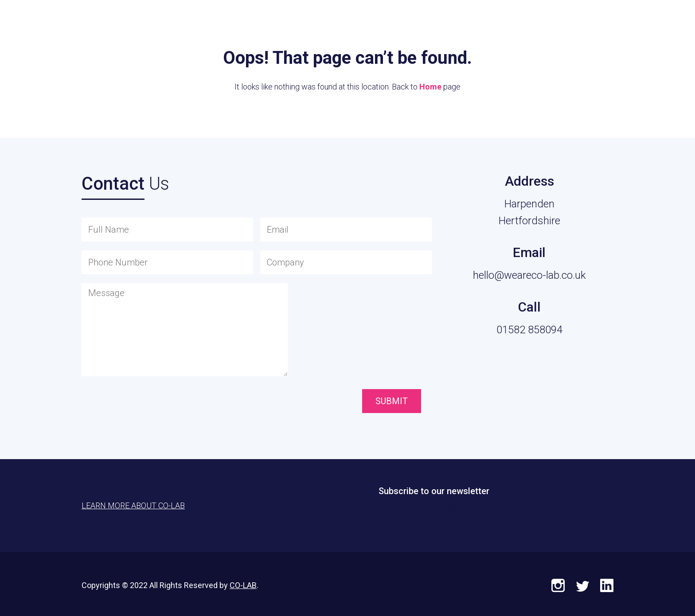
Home (430, 87)
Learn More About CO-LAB (133, 505)
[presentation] (310, 402)
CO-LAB (243, 585)
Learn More (638, 27)
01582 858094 (529, 330)
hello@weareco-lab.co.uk (529, 275)
